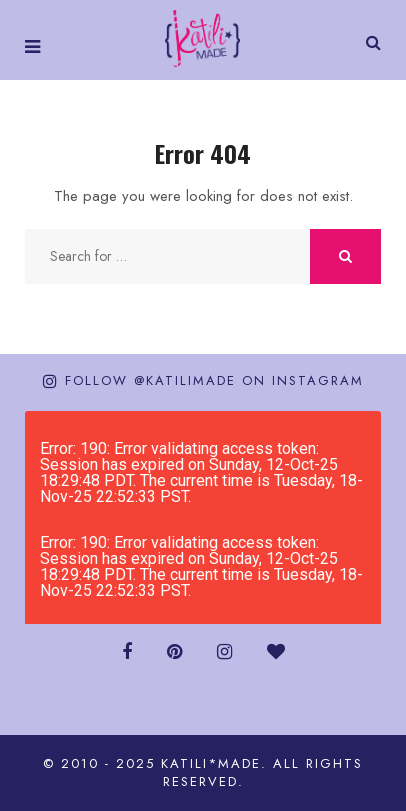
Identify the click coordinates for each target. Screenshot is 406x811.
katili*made (211, 763)
